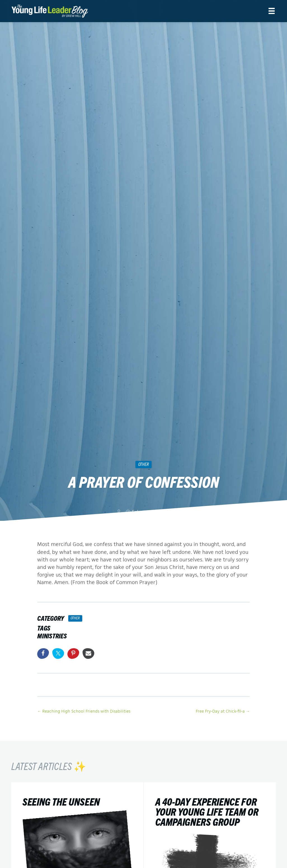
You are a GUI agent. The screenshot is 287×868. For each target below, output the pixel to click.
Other (143, 464)
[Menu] (272, 11)
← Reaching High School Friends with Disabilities (84, 711)
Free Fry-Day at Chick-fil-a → (223, 711)
